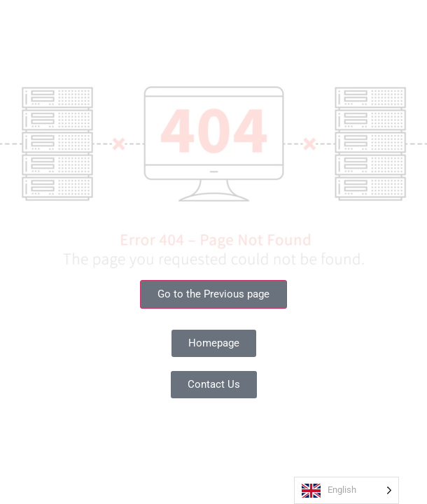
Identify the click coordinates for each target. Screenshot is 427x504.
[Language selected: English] (346, 490)
